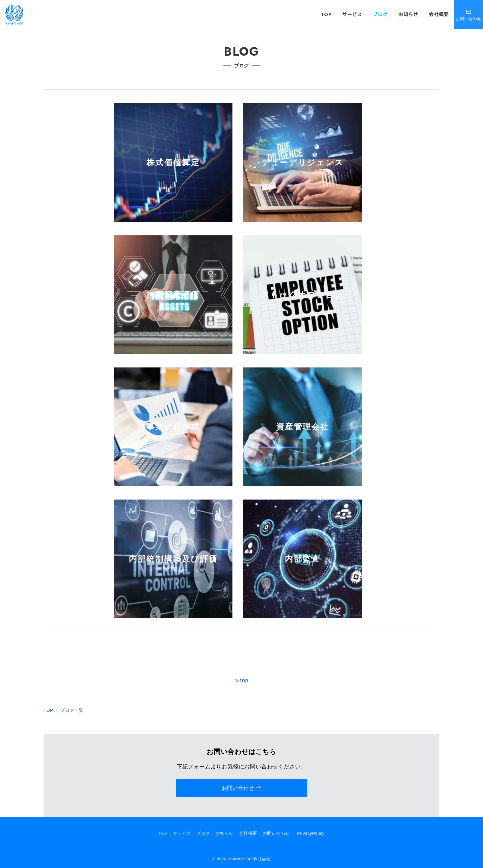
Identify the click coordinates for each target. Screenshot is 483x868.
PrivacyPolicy (311, 833)
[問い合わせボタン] (469, 14)
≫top (241, 680)
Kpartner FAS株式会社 (249, 859)
